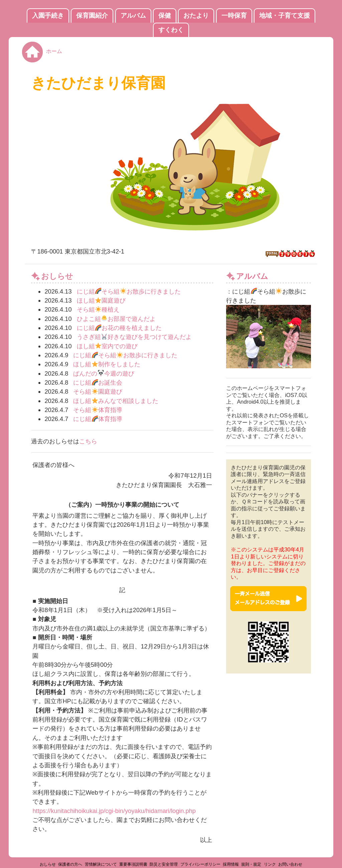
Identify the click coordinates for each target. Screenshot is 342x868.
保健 (165, 16)
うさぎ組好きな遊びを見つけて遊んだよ (134, 337)
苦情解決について (101, 864)
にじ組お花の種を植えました (119, 328)
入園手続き (48, 16)
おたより (196, 16)
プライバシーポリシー (200, 864)
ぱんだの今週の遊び (104, 373)
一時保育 (234, 16)
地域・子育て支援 (285, 16)
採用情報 (231, 864)
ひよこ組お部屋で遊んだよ (116, 319)
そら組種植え (98, 309)
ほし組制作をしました (107, 364)
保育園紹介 (92, 16)
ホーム (54, 51)
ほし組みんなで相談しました (116, 401)
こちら (88, 441)
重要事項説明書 (133, 864)
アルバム (133, 16)
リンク (270, 864)
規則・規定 (251, 864)
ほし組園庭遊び (101, 300)
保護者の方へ (70, 864)
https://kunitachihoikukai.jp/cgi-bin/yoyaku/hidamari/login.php (114, 811)
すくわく (171, 30)
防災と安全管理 (164, 864)
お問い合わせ (290, 864)
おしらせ (48, 864)
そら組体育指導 (98, 410)
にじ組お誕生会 (98, 382)
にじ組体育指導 (98, 419)
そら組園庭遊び (98, 391)
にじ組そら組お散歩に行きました (129, 291)
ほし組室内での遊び (107, 346)
